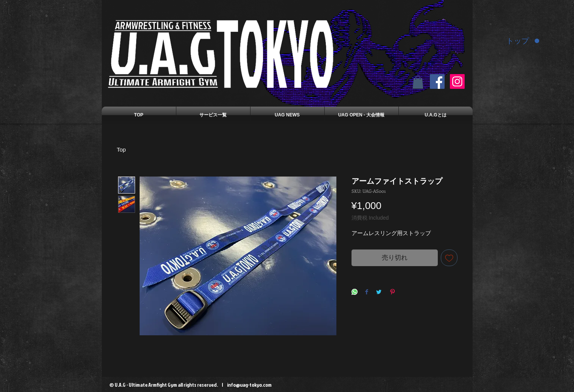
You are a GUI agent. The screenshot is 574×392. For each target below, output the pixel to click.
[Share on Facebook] (367, 292)
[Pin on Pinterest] (392, 292)
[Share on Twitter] (379, 292)
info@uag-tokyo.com (249, 385)
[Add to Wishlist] (449, 258)
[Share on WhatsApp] (355, 292)
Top (121, 150)
